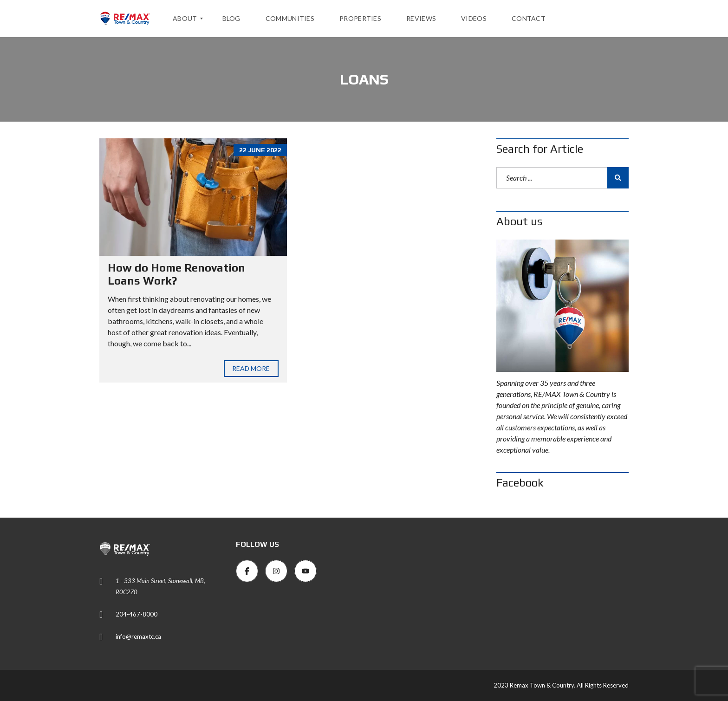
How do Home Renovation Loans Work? (176, 274)
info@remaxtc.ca (138, 636)
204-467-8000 (136, 614)
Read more (251, 368)
